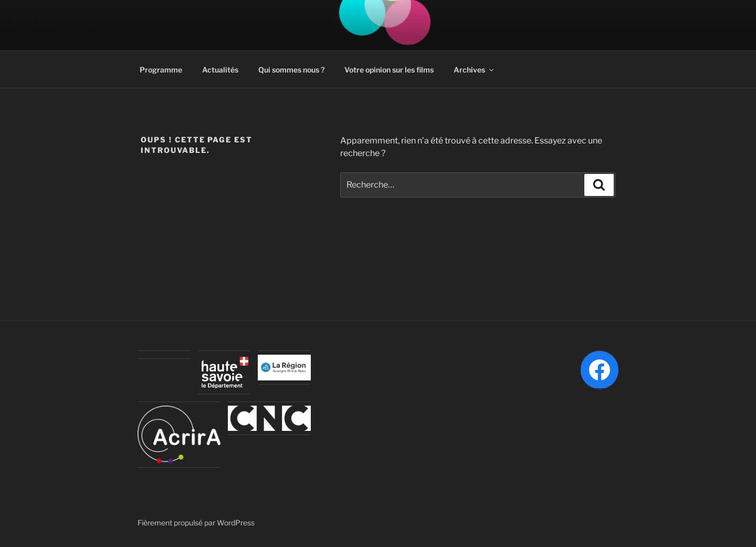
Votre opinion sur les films (389, 70)
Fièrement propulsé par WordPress (196, 523)
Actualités (220, 70)
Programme (161, 70)
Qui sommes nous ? (291, 70)
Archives (474, 70)
